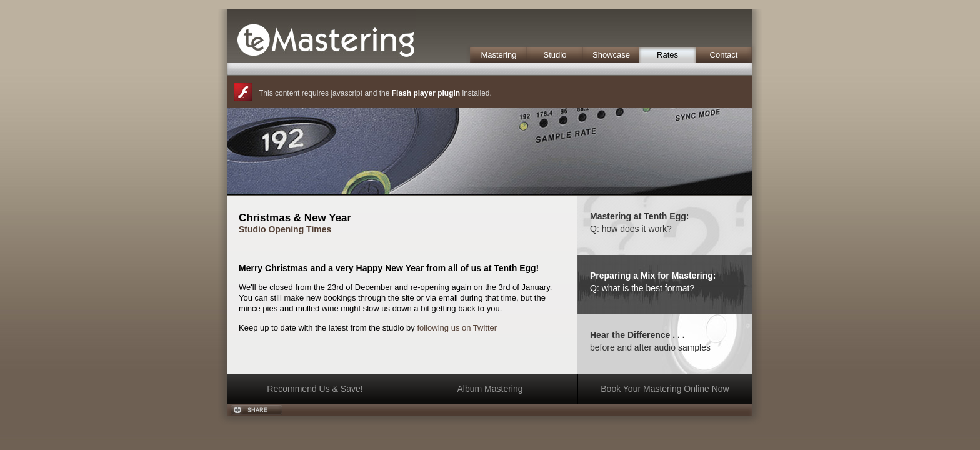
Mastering (498, 55)
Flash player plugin (426, 93)
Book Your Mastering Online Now (665, 389)
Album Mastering (490, 389)
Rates (667, 55)
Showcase (611, 55)
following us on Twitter (457, 328)
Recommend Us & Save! (315, 389)
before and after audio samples (650, 347)
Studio (555, 55)
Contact (724, 55)
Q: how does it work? (631, 229)
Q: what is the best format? (642, 288)
